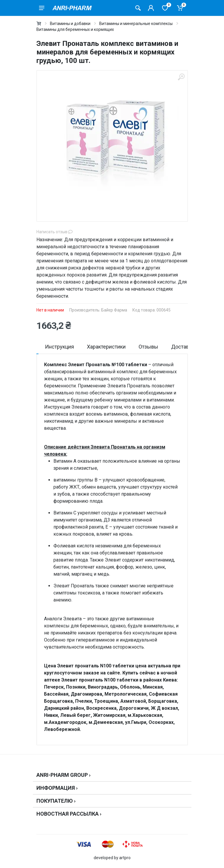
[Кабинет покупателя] (151, 8)
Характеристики (106, 347)
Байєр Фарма (114, 310)
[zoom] (181, 77)
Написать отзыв (54, 232)
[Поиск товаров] (138, 8)
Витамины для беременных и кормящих (75, 29)
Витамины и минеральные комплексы (136, 24)
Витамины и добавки (70, 24)
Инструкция (59, 347)
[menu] (42, 8)
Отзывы (148, 347)
